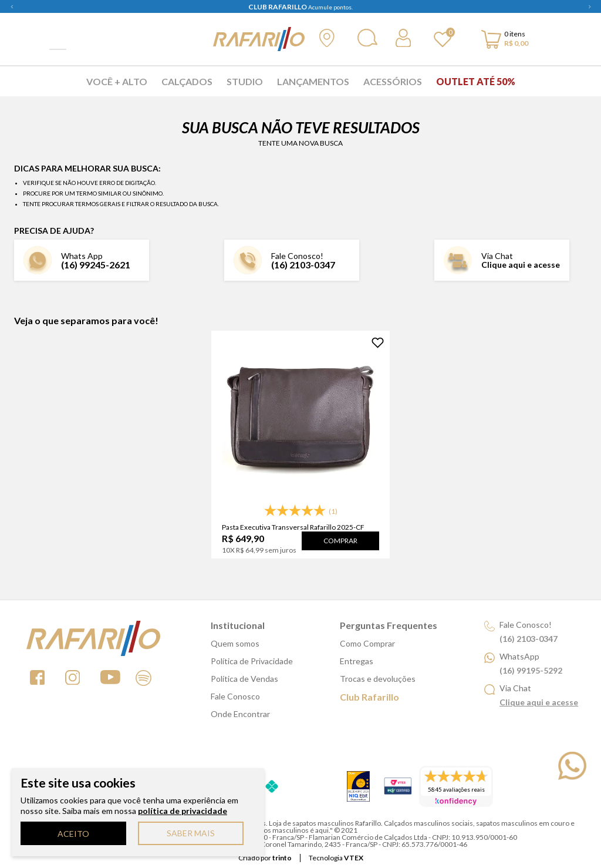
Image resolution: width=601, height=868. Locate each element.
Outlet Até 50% (476, 81)
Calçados (187, 81)
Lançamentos (313, 81)
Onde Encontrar (240, 714)
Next (589, 6)
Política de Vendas (244, 679)
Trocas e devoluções (378, 679)
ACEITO (73, 834)
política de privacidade (183, 811)
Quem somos (235, 643)
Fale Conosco (235, 696)
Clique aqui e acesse (521, 265)
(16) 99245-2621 (96, 265)
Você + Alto (117, 81)
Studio (245, 81)
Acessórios (393, 81)
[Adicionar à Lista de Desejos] (378, 343)
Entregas (357, 661)
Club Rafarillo (369, 697)
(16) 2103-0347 (303, 265)
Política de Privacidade (252, 661)
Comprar (340, 541)
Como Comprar (367, 643)
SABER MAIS (191, 833)
